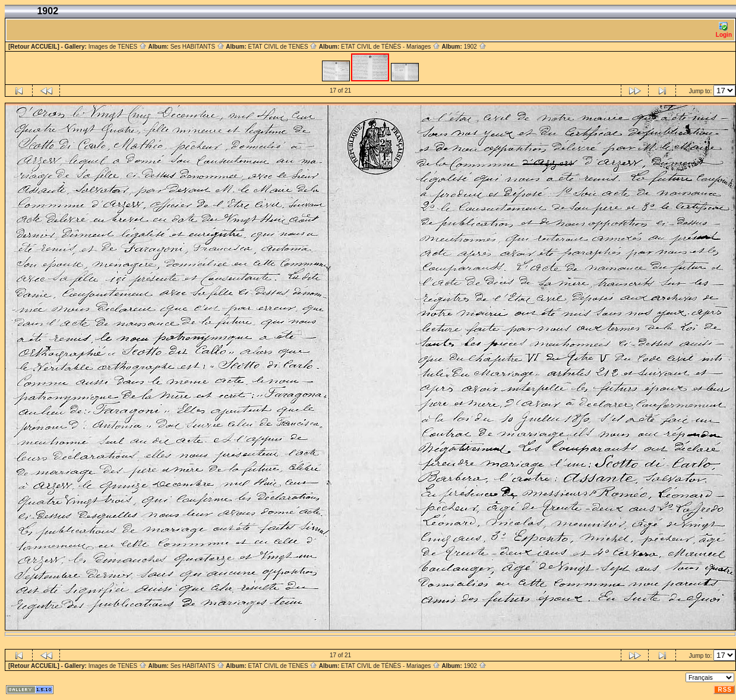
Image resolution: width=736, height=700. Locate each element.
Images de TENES (118, 47)
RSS (725, 690)
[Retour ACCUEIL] (34, 47)
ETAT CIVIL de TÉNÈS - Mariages (391, 47)
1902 (475, 47)
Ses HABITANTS (198, 47)
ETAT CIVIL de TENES (282, 47)
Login (724, 30)
